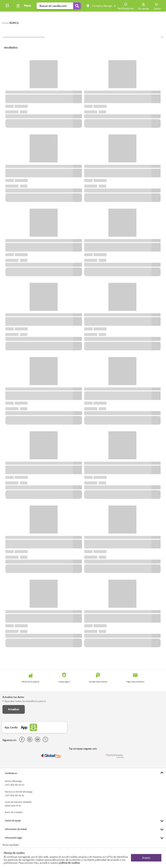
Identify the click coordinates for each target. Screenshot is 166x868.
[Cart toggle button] (157, 6)
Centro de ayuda (13, 821)
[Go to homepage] (5, 23)
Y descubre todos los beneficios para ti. (24, 701)
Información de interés (16, 829)
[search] (59, 6)
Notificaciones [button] (126, 6)
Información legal (13, 838)
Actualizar (14, 709)
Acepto (146, 858)
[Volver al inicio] (7, 7)
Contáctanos (11, 773)
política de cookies (69, 863)
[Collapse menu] (23, 6)
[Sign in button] (143, 6)
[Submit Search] (77, 6)
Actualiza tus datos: (13, 697)
